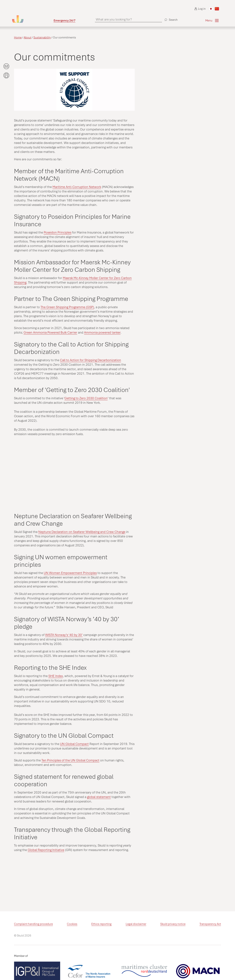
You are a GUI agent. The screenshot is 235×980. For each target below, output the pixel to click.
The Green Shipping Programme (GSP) (67, 307)
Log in (200, 9)
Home (18, 38)
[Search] (171, 18)
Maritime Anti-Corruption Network (77, 187)
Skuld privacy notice (173, 924)
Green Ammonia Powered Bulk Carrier (50, 332)
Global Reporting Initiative (46, 850)
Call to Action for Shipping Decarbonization (91, 360)
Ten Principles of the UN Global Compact (70, 760)
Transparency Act (210, 924)
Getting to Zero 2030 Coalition (86, 398)
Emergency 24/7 (65, 21)
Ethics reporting (101, 924)
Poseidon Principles (58, 232)
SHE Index (56, 676)
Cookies (72, 924)
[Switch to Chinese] (217, 9)
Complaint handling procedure (33, 924)
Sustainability (42, 38)
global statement (99, 797)
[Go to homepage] (33, 19)
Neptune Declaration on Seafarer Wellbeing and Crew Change (82, 532)
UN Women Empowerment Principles (70, 573)
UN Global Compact (74, 744)
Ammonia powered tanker (102, 332)
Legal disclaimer (136, 924)
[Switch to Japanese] (211, 9)
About (28, 38)
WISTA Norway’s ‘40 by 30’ (64, 635)
